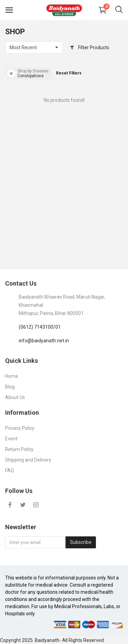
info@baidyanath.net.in (44, 341)
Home (12, 376)
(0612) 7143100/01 (40, 327)
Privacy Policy (20, 428)
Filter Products (89, 47)
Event (11, 439)
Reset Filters (69, 73)
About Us (15, 397)
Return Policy (19, 449)
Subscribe (81, 542)
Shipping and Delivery (28, 460)
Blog (10, 387)
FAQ (10, 470)
